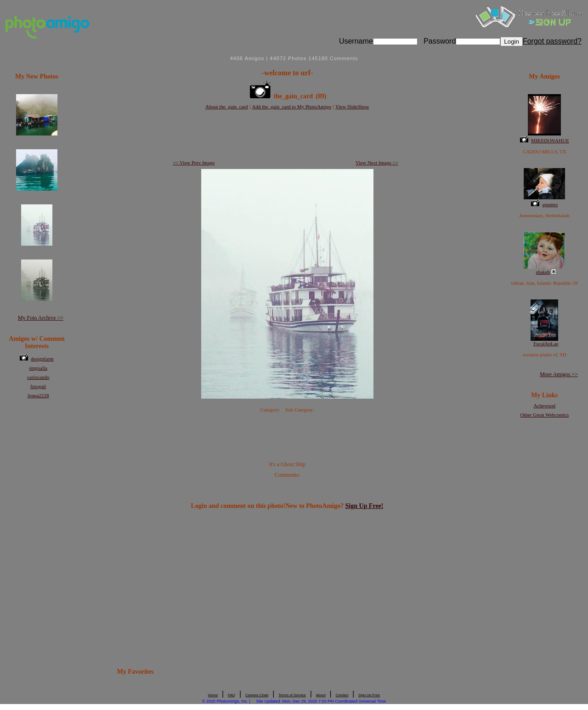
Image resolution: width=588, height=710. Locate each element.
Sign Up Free (369, 695)
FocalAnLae (546, 344)
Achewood (544, 406)
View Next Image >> (377, 163)
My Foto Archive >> (41, 318)
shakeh (543, 272)
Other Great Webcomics (544, 415)
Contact (342, 695)
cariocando (38, 377)
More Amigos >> (559, 374)
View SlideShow (352, 107)
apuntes (550, 204)
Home (213, 695)
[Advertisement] (287, 135)
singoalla (38, 368)
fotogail (38, 386)
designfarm (42, 359)
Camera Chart (257, 695)
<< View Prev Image (194, 163)
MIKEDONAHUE (550, 141)
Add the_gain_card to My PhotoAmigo (292, 107)
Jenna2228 (38, 395)
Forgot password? (552, 41)
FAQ (232, 695)
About (321, 695)
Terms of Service (292, 695)
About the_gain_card (227, 107)
